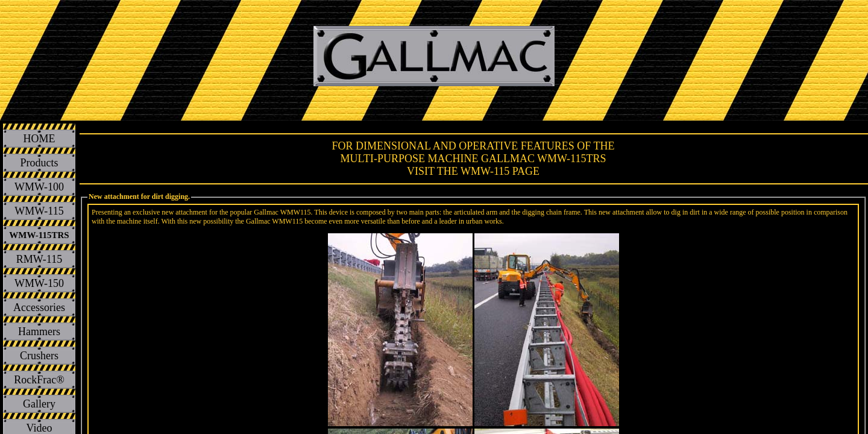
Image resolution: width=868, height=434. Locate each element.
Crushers (39, 356)
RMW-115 (39, 259)
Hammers (39, 332)
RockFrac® (39, 380)
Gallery (39, 404)
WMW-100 (39, 187)
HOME (39, 139)
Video (39, 428)
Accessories (39, 307)
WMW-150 (39, 283)
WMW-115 (39, 211)
